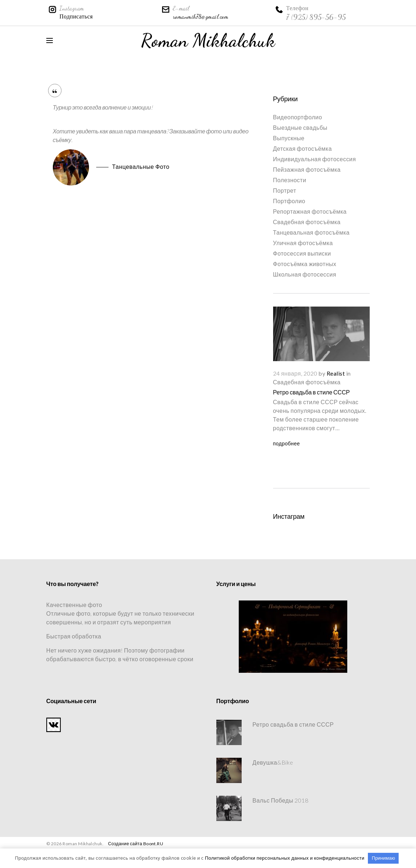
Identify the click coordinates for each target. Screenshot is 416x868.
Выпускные (289, 138)
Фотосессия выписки (302, 253)
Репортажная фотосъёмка (310, 211)
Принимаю (383, 858)
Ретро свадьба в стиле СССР (311, 392)
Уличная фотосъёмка (303, 243)
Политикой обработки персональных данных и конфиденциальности (285, 858)
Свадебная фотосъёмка (307, 222)
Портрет (285, 190)
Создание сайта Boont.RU (136, 844)
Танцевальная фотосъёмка (311, 232)
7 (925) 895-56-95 (316, 17)
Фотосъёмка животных (305, 264)
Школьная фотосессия (305, 274)
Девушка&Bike (273, 762)
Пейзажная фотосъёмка (307, 169)
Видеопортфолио (298, 117)
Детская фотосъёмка (303, 148)
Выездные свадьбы (300, 127)
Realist (336, 373)
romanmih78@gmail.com (201, 16)
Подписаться (76, 16)
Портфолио (289, 201)
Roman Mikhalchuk (208, 40)
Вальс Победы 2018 (280, 800)
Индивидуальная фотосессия (315, 159)
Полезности (290, 180)
